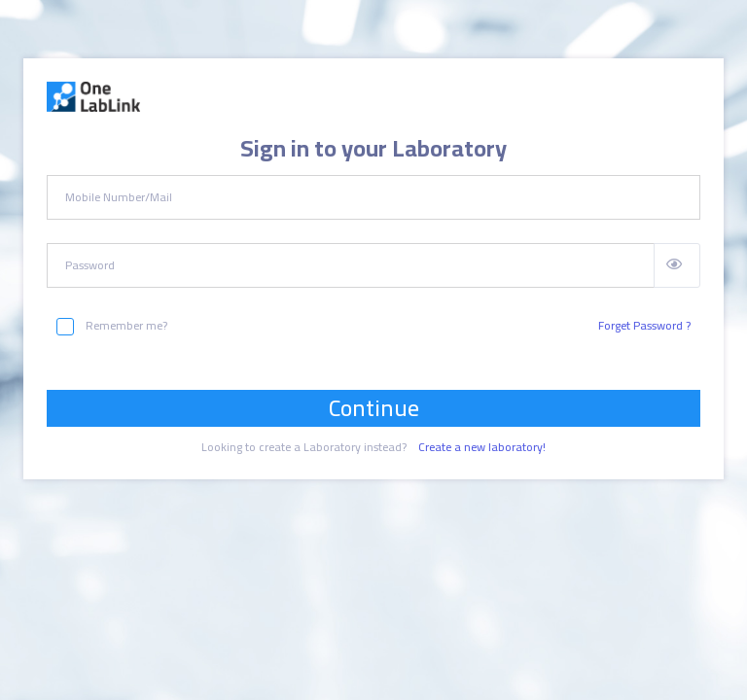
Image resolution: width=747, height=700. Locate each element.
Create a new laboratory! (482, 447)
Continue (374, 408)
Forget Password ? (644, 326)
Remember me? (112, 326)
